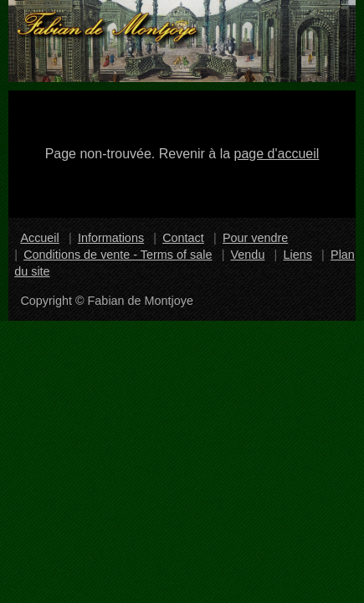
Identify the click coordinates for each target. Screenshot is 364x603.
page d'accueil (277, 154)
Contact (183, 238)
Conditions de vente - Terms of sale (118, 255)
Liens (298, 255)
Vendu (248, 255)
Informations (111, 238)
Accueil (39, 238)
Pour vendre (255, 238)
